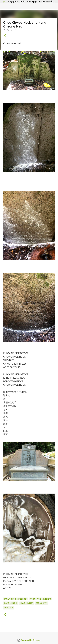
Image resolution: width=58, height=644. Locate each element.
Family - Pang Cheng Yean (41, 599)
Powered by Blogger (29, 640)
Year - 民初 (9, 608)
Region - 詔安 (41, 603)
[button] (5, 35)
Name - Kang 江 (27, 603)
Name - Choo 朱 (11, 603)
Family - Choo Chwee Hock (16, 599)
